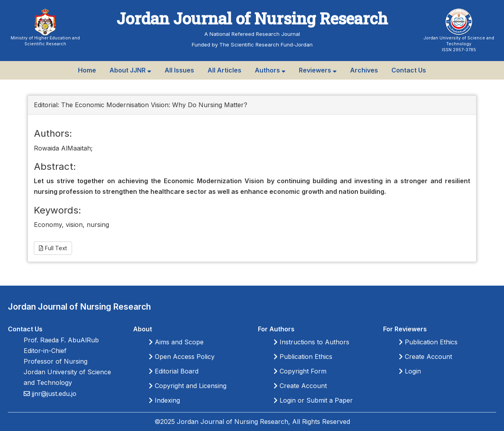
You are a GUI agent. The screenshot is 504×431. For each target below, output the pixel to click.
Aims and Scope (176, 342)
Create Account (300, 386)
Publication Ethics (303, 357)
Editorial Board (174, 371)
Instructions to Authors (311, 342)
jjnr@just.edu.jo (53, 394)
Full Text (53, 248)
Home (87, 70)
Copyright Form (300, 371)
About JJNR (130, 70)
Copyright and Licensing (188, 386)
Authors (270, 70)
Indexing (164, 400)
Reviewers (318, 70)
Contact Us (409, 70)
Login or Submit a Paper (313, 400)
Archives (364, 70)
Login (410, 371)
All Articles (224, 70)
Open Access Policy (182, 357)
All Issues (179, 70)
